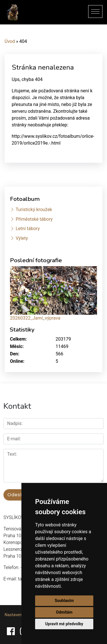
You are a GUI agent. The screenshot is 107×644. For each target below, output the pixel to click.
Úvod (10, 41)
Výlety (22, 238)
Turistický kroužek (34, 210)
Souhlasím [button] (64, 601)
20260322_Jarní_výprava (35, 318)
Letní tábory (28, 229)
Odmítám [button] (64, 612)
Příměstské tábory (34, 219)
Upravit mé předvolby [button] (64, 624)
